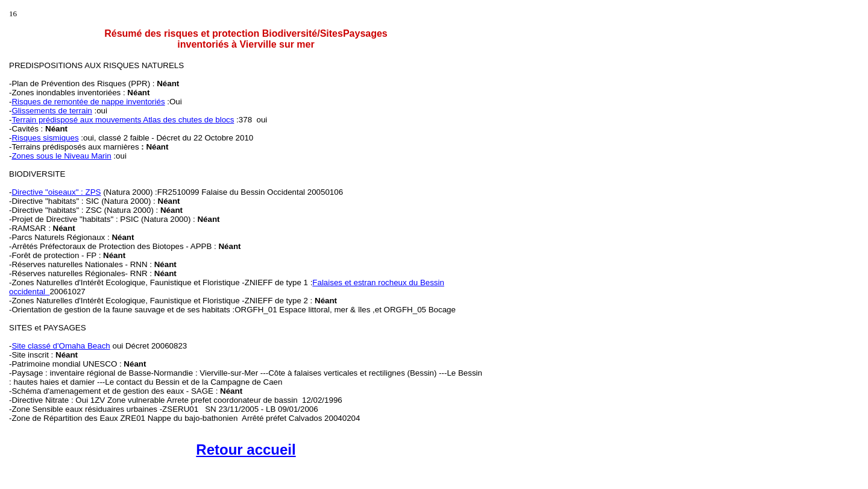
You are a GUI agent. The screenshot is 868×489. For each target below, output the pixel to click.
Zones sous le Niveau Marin (61, 156)
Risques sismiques (45, 138)
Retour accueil (246, 450)
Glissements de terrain (52, 111)
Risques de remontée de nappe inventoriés (88, 102)
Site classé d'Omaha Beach (61, 346)
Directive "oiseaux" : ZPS (56, 192)
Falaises (327, 282)
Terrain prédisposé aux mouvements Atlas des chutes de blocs (123, 120)
